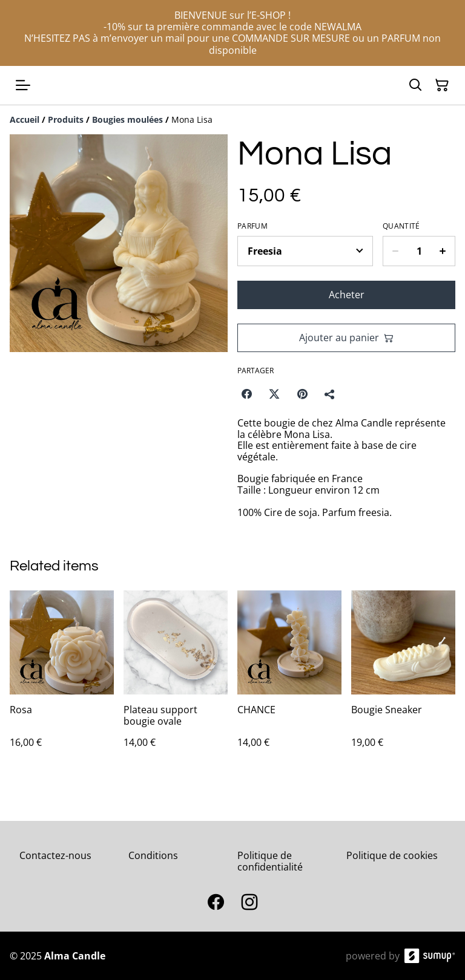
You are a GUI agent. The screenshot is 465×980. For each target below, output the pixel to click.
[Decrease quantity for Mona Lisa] (395, 251)
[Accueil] (25, 119)
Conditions (153, 855)
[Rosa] (62, 681)
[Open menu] (23, 85)
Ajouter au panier (346, 338)
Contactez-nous (55, 855)
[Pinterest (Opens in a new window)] (302, 394)
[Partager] (330, 394)
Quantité (401, 226)
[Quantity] (419, 251)
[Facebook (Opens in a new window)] (246, 394)
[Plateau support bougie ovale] (176, 681)
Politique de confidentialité (270, 861)
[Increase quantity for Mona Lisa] (443, 251)
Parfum (252, 226)
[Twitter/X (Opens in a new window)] (274, 394)
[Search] (415, 85)
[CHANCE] (289, 681)
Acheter (347, 295)
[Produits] (66, 119)
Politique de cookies (392, 855)
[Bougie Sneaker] (403, 681)
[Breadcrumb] (232, 120)
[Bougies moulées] (127, 119)
